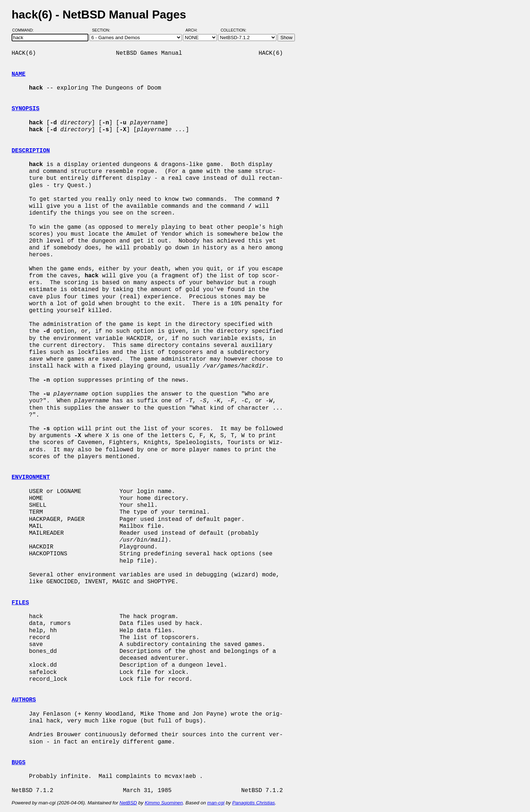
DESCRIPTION (31, 151)
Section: (103, 30)
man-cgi (216, 803)
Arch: (195, 30)
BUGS (18, 763)
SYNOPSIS (26, 109)
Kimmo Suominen (164, 803)
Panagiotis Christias (254, 803)
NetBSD (128, 803)
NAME (18, 74)
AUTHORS (24, 700)
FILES (20, 603)
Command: (25, 30)
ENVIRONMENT (31, 477)
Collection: (233, 30)
